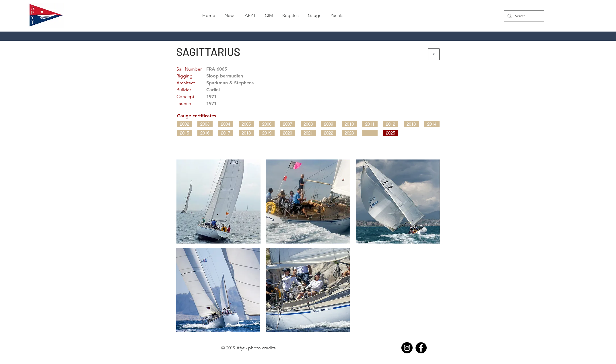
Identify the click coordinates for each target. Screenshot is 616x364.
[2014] (432, 124)
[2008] (308, 124)
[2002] (185, 124)
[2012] (391, 124)
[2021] (308, 133)
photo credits (262, 348)
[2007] (288, 124)
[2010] (349, 124)
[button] (290, 15)
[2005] (246, 124)
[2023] (349, 133)
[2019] (267, 133)
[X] (434, 54)
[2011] (370, 124)
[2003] (205, 124)
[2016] (205, 133)
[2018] (246, 133)
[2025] (391, 133)
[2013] (411, 124)
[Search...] (523, 16)
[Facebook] (421, 348)
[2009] (329, 124)
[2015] (185, 133)
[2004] (226, 124)
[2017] (226, 133)
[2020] (288, 133)
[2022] (329, 133)
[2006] (267, 124)
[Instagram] (407, 348)
